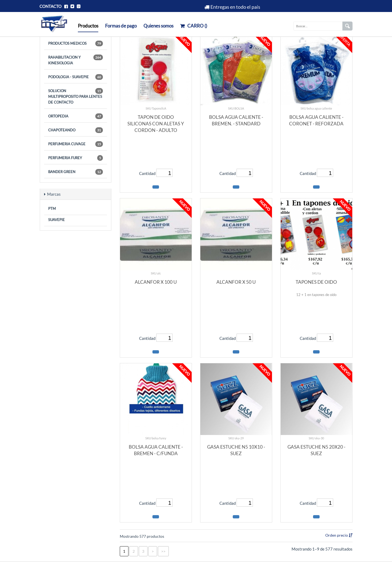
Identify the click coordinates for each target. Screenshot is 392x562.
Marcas (52, 194)
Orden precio (337, 535)
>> (163, 551)
